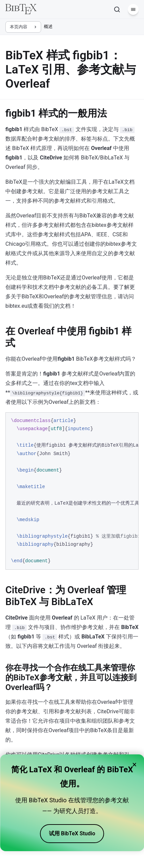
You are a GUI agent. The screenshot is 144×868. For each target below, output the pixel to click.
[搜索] (117, 9)
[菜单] (133, 9)
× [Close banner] (134, 765)
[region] (72, 491)
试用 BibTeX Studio (72, 833)
